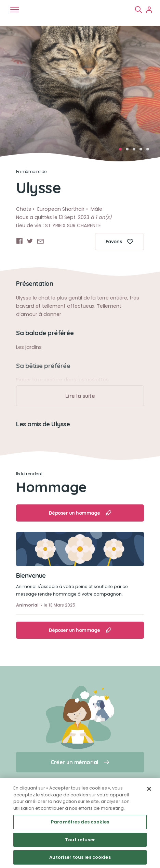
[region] (80, 823)
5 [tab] (150, 151)
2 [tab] (129, 151)
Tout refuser (80, 840)
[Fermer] (149, 789)
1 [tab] (122, 151)
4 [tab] (143, 151)
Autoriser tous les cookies (80, 857)
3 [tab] (136, 151)
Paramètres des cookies (80, 822)
